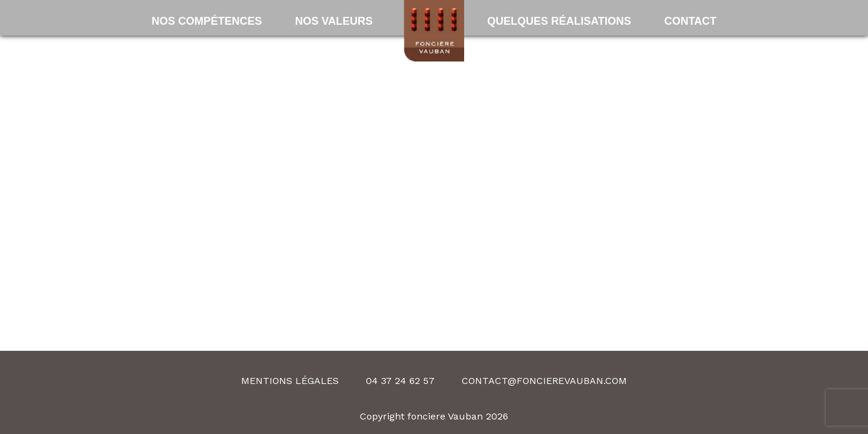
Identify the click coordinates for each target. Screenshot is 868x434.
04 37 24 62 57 (400, 381)
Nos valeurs (334, 21)
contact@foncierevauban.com (544, 381)
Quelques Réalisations (559, 21)
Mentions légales (290, 381)
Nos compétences (206, 21)
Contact (690, 21)
